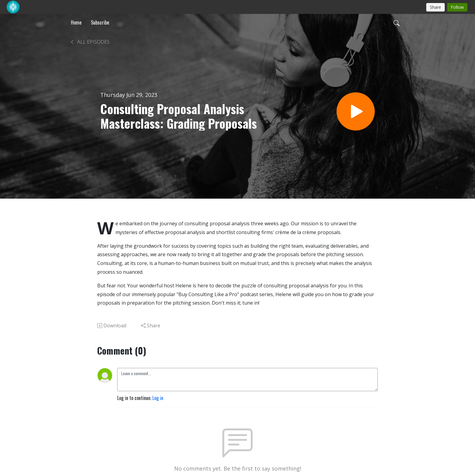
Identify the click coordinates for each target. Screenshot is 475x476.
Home (76, 22)
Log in (158, 398)
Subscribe (100, 22)
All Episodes (90, 42)
